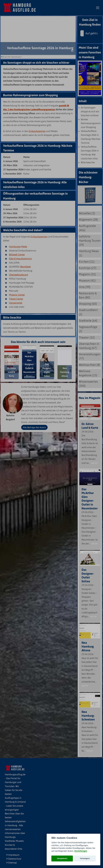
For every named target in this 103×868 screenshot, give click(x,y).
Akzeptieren (62, 858)
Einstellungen (81, 851)
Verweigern (85, 858)
